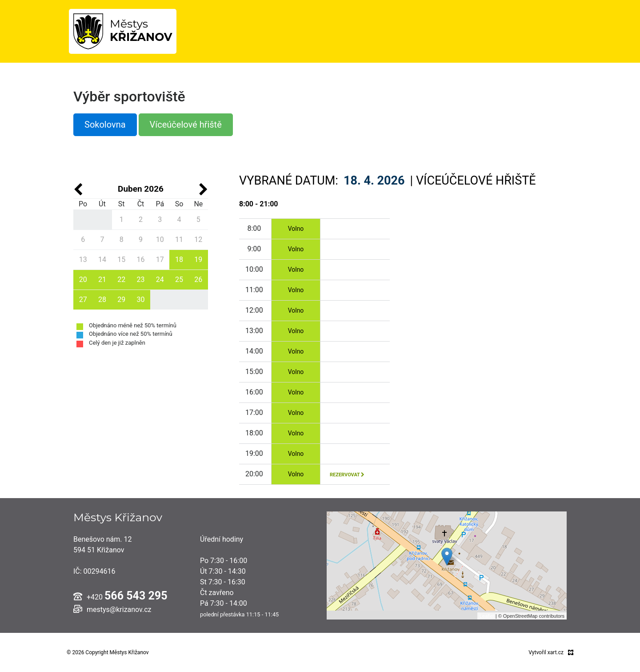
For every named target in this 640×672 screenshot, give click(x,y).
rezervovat (347, 475)
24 (160, 280)
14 (102, 260)
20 (83, 280)
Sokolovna (105, 125)
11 (179, 239)
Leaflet (487, 616)
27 (83, 300)
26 (198, 280)
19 (198, 260)
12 (198, 239)
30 (140, 300)
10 (160, 239)
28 (102, 300)
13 (83, 260)
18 (179, 260)
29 (121, 300)
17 (160, 260)
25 (179, 280)
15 (121, 260)
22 (121, 280)
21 (102, 280)
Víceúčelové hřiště (186, 125)
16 (140, 260)
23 (140, 280)
